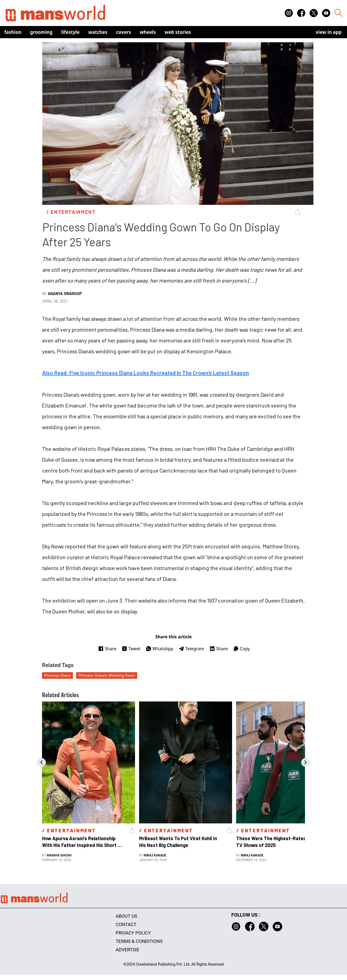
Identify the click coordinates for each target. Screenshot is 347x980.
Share (107, 649)
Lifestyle (70, 32)
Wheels (148, 32)
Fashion (13, 32)
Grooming (41, 32)
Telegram (191, 649)
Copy (241, 649)
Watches (98, 32)
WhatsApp (160, 649)
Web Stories (178, 32)
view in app (329, 32)
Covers (123, 32)
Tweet (131, 649)
